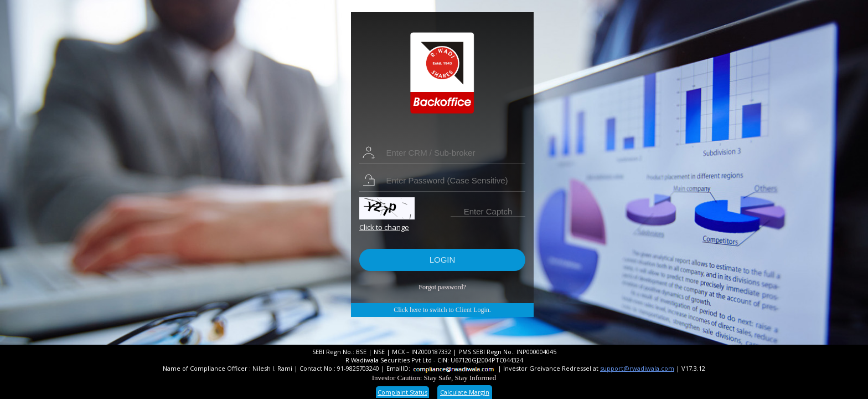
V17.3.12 (693, 368)
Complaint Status (402, 392)
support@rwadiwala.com (637, 368)
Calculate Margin (465, 392)
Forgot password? (442, 287)
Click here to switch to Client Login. (442, 310)
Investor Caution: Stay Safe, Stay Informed (434, 378)
